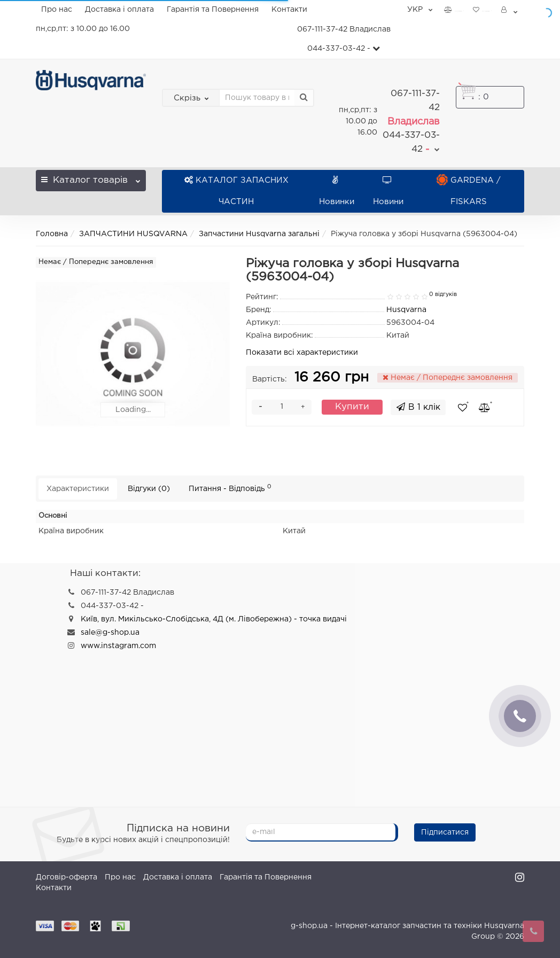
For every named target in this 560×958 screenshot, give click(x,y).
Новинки (337, 191)
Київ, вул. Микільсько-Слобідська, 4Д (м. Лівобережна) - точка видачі (214, 619)
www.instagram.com (118, 646)
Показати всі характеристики (302, 353)
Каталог (91, 177)
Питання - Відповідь (230, 488)
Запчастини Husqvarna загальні (259, 234)
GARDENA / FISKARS (469, 191)
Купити (352, 407)
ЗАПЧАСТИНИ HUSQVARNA (133, 234)
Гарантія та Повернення (213, 10)
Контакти (289, 10)
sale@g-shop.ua (110, 633)
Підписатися (445, 832)
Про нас (57, 10)
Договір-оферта (67, 877)
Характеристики (78, 489)
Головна (52, 234)
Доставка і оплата (119, 10)
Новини (388, 191)
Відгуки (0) (149, 489)
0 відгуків (443, 294)
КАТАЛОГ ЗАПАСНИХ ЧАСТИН (236, 191)
